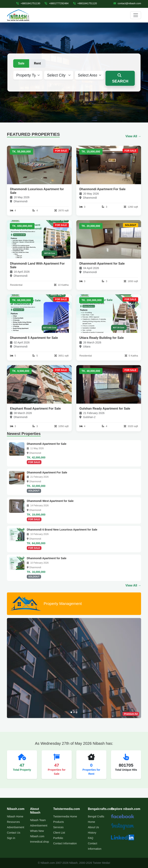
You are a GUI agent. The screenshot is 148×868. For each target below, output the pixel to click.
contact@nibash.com (127, 3)
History (92, 833)
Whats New (37, 831)
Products (58, 822)
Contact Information (65, 843)
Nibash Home (15, 816)
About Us (93, 827)
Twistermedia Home (65, 816)
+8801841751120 (85, 3)
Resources (13, 822)
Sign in (11, 838)
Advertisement (16, 827)
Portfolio (58, 838)
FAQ (91, 838)
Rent (37, 63)
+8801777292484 (57, 3)
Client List (59, 833)
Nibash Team (38, 820)
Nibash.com (37, 836)
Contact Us (14, 833)
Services (58, 827)
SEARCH (120, 78)
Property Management (46, 604)
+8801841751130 (28, 3)
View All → (133, 136)
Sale (21, 63)
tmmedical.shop (40, 842)
